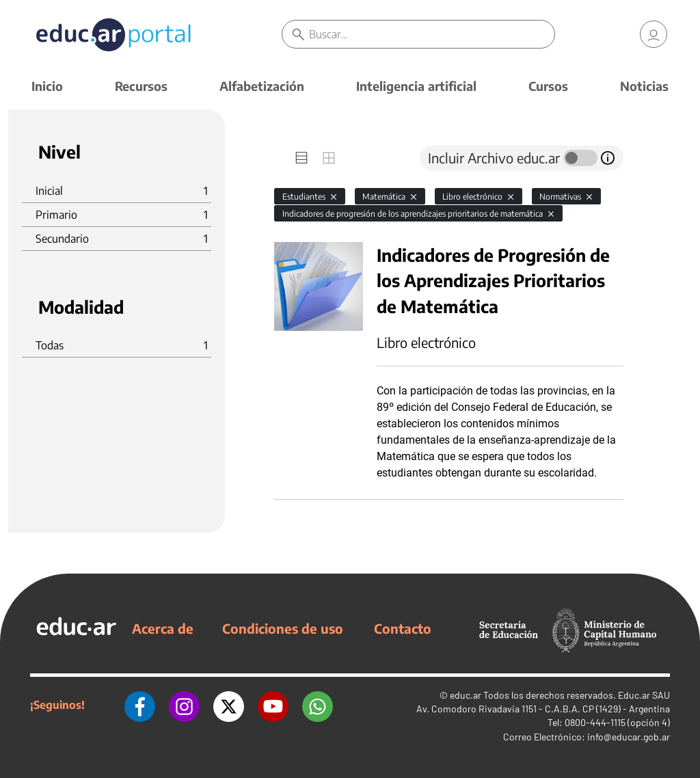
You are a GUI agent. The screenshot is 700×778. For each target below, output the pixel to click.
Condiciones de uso (283, 628)
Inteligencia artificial (416, 86)
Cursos (548, 86)
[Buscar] (431, 34)
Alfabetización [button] (262, 86)
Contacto (403, 628)
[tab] (301, 158)
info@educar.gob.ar (629, 737)
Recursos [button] (141, 86)
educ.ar (466, 695)
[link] (654, 34)
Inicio (47, 86)
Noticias (644, 86)
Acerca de (163, 628)
